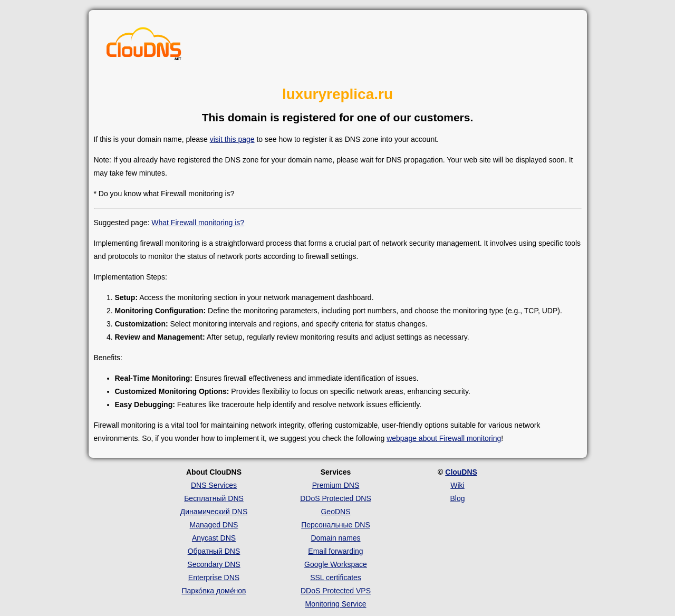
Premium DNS (336, 485)
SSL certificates (336, 577)
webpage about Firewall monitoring (444, 438)
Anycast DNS (214, 538)
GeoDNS (335, 512)
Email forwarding (335, 551)
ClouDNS (461, 472)
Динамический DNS (214, 512)
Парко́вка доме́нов (214, 591)
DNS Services (214, 485)
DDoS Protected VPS (336, 591)
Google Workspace (336, 564)
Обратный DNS (214, 551)
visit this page (232, 139)
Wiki (457, 485)
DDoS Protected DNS (336, 498)
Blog (457, 498)
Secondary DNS (214, 564)
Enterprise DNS (214, 577)
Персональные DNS (336, 525)
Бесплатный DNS (214, 498)
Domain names (335, 538)
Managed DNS (214, 525)
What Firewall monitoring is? (198, 223)
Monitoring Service (336, 604)
